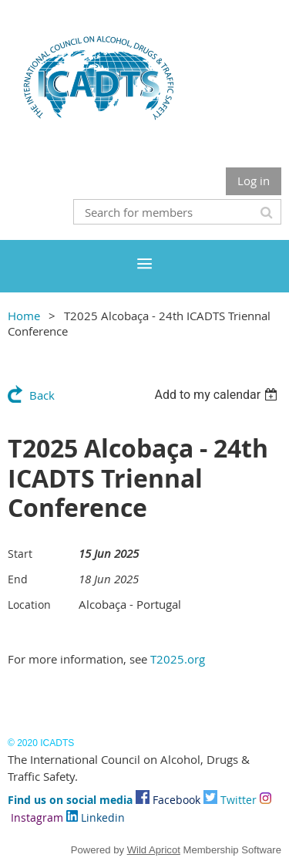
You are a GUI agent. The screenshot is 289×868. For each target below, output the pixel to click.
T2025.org (178, 659)
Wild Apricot (154, 850)
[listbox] (218, 395)
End (18, 579)
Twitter (230, 800)
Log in (254, 181)
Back (42, 395)
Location (29, 605)
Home (24, 316)
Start (20, 554)
